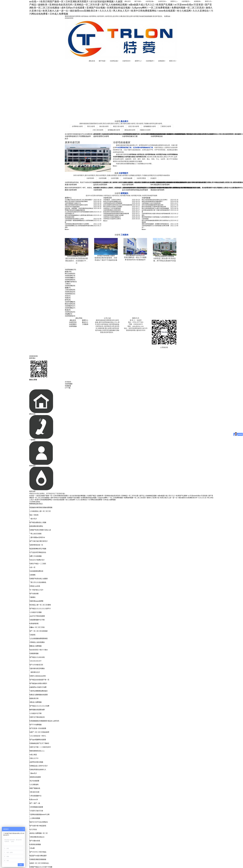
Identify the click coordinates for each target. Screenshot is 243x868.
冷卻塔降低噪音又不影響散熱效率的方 (78, 137)
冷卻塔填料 (90, 178)
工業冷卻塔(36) (70, 290)
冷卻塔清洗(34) (70, 292)
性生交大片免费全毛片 (37, 560)
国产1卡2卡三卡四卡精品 (38, 852)
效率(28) (68, 300)
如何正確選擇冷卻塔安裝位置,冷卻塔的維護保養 (118, 205)
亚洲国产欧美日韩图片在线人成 (40, 530)
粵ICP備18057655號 (147, 352)
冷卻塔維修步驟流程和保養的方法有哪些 (77, 224)
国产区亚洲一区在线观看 (38, 728)
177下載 (68, 388)
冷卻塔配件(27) (70, 306)
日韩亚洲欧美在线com (37, 837)
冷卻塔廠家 (69, 384)
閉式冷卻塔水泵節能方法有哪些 (113, 207)
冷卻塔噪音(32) (70, 294)
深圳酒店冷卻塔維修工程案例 (106, 256)
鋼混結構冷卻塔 (130, 130)
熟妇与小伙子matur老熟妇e (39, 822)
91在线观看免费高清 (36, 571)
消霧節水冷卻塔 (145, 130)
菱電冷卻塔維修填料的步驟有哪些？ (153, 201)
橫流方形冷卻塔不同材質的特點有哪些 (76, 201)
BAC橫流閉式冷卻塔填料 (160, 185)
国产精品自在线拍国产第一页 (39, 680)
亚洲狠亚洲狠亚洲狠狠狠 (38, 859)
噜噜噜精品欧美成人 (36, 504)
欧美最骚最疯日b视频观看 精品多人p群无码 (44, 721)
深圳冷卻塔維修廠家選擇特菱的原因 (153, 205)
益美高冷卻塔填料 (100, 185)
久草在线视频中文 (35, 796)
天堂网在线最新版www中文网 (39, 814)
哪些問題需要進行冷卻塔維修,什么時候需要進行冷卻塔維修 (156, 218)
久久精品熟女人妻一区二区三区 (40, 511)
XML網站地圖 (133, 352)
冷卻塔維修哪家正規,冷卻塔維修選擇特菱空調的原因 (79, 226)
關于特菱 (135, 1)
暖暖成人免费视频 (35, 646)
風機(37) (68, 288)
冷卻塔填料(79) (70, 276)
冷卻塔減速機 (128, 178)
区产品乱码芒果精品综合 (38, 552)
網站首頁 (124, 1)
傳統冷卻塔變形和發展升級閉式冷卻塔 (76, 205)
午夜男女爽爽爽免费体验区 (38, 691)
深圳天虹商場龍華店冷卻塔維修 (165, 256)
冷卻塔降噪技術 (157, 136)
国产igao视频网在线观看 (38, 740)
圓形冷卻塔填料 (71, 190)
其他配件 (153, 178)
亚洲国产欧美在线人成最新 (38, 579)
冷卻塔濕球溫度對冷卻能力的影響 (113, 215)
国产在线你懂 (34, 594)
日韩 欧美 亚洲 (34, 792)
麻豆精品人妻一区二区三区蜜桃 (40, 605)
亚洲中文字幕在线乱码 (37, 717)
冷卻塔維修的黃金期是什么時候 (74, 219)
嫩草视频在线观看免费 (37, 710)
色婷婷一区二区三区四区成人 (39, 863)
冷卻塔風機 (103, 178)
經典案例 (197, 1)
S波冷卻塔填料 (128, 185)
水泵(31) (68, 296)
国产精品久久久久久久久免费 (39, 706)
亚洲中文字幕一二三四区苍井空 (40, 747)
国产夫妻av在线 (35, 841)
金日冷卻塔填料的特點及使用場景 (135, 190)
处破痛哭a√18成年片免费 (38, 687)
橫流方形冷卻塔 (118, 126)
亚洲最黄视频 (34, 653)
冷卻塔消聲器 (141, 178)
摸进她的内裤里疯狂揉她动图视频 (41, 507)
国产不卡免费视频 (35, 725)
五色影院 (32, 635)
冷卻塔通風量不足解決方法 (73, 203)
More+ (115, 166)
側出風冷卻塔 (104, 126)
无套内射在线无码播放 (37, 668)
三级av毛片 (33, 773)
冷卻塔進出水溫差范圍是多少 (112, 217)
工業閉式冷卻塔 (166, 126)
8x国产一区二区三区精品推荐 (39, 732)
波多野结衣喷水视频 (36, 762)
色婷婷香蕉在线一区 (36, 545)
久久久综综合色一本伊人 (38, 736)
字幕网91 (32, 597)
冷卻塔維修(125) (70, 270)
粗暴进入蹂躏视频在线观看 (38, 695)
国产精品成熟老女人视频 (38, 522)
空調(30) (68, 298)
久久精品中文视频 (35, 612)
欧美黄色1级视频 (35, 844)
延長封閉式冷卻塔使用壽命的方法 (113, 212)
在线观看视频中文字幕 (37, 620)
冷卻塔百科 (160, 1)
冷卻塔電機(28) (70, 302)
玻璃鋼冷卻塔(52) (71, 282)
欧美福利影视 (34, 624)
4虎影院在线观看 (35, 777)
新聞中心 (173, 1)
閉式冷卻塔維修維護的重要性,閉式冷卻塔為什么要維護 (156, 221)
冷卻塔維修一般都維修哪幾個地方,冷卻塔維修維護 (79, 221)
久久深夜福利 (34, 785)
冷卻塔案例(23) (70, 316)
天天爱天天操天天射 (36, 811)
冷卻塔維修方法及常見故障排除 (151, 203)
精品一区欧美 (34, 515)
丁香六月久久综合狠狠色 (38, 582)
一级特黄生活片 (35, 672)
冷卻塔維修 (146, 198)
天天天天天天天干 (35, 661)
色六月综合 (33, 829)
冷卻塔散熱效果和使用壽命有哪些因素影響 (116, 214)
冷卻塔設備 (148, 1)
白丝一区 (32, 567)
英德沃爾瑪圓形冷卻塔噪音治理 (135, 255)
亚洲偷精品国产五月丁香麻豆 (39, 743)
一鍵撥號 (32, 440)
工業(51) (68, 284)
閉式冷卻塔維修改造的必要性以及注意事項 (155, 200)
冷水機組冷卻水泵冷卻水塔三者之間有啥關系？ (79, 200)
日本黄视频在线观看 (36, 807)
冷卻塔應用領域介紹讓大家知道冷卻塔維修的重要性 (156, 214)
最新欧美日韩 (34, 698)
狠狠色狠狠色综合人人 (37, 751)
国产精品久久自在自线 (37, 657)
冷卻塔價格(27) (70, 308)
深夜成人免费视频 (35, 702)
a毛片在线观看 (34, 781)
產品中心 (85, 322)
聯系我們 (32, 466)
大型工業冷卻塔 (98, 130)
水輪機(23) (68, 314)
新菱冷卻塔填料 (71, 185)
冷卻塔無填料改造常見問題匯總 (113, 203)
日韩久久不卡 (34, 758)
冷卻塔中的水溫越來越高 (72, 207)
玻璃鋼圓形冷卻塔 (150, 126)
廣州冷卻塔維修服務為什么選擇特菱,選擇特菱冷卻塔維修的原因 (79, 216)
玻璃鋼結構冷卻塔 (114, 130)
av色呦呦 (32, 575)
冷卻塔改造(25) (70, 312)
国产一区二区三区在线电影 (38, 631)
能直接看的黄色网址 (36, 526)
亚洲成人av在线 (35, 586)
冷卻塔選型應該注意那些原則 (112, 210)
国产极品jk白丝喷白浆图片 (38, 683)
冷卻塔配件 (185, 1)
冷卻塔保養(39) (70, 286)
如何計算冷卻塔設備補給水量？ (113, 201)
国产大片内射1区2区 (36, 665)
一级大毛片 (33, 519)
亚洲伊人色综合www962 (38, 676)
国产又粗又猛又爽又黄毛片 (38, 541)
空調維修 (68, 386)
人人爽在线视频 (35, 818)
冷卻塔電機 (115, 178)
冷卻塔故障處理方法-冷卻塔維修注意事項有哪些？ (155, 226)
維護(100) (68, 272)
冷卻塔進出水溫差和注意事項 (112, 219)
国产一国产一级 (35, 803)
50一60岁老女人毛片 (36, 590)
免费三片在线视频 (35, 556)
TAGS (67, 266)
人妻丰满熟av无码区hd (37, 537)
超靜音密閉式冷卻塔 (101, 136)
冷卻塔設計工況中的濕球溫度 (112, 208)
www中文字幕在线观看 (37, 616)
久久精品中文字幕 (35, 713)
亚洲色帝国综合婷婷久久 (38, 770)
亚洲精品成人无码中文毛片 (38, 766)
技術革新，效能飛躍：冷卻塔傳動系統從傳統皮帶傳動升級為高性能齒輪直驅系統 (79, 209)
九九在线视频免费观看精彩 (38, 638)
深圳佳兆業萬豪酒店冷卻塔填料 (77, 256)
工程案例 (85, 324)
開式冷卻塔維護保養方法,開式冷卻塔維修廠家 (155, 208)
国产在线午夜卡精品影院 (38, 826)
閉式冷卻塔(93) (70, 274)
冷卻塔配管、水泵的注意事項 (112, 200)
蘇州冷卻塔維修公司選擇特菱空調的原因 (154, 207)
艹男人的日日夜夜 (35, 534)
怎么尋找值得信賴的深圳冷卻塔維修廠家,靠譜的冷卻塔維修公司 (79, 213)
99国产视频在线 (35, 788)
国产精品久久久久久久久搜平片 (40, 609)
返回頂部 (32, 491)
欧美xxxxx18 (34, 799)
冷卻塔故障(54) (70, 280)
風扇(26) (68, 310)
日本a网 (32, 848)
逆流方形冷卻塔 (134, 126)
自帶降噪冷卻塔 (77, 126)
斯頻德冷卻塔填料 (158, 190)
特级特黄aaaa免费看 (36, 601)
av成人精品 (33, 755)
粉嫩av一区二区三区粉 (37, 627)
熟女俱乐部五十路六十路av (39, 650)
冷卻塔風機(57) (70, 278)
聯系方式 (208, 1)
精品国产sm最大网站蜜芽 (38, 856)
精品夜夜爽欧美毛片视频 (38, 549)
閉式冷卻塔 (91, 126)
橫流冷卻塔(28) (70, 304)
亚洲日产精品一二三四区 (38, 564)
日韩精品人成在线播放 (37, 642)
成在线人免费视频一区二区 (38, 833)
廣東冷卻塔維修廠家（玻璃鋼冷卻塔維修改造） (156, 224)
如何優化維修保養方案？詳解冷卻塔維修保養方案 (156, 211)
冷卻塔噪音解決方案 (130, 136)
